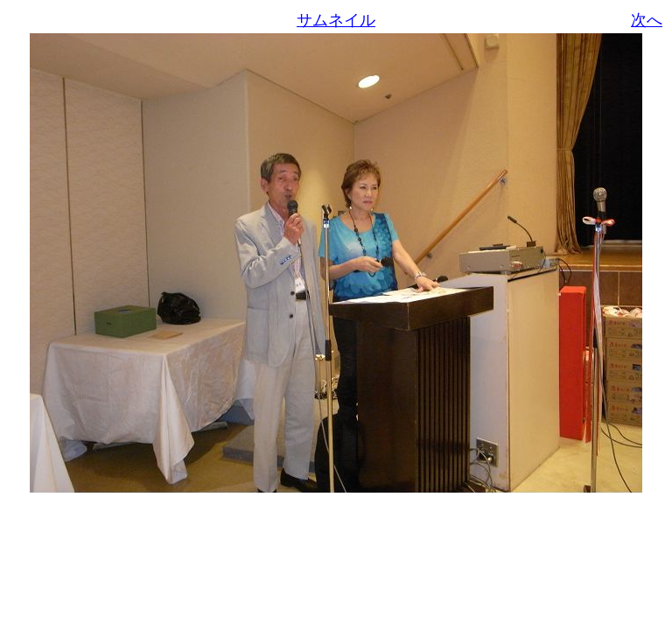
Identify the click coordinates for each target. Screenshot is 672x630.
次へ (647, 20)
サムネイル (336, 20)
